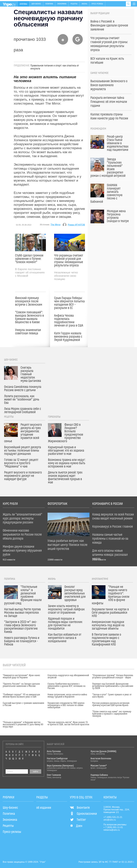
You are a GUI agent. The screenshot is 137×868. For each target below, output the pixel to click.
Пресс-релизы (97, 4)
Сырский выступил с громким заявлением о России (23, 704)
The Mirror (55, 225)
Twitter (78, 820)
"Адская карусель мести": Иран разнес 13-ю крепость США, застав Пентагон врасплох (68, 723)
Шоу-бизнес (36, 4)
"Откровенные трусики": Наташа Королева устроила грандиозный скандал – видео (113, 677)
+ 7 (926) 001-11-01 (113, 827)
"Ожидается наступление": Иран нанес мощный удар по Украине (21, 677)
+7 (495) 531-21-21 (113, 817)
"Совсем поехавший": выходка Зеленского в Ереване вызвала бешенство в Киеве (29, 317)
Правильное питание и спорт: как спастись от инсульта (55, 67)
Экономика (62, 4)
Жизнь (84, 4)
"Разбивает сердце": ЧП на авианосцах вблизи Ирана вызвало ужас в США (21, 696)
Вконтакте (80, 808)
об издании (44, 808)
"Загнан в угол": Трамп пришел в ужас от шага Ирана (112, 696)
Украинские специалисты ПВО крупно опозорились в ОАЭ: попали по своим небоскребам (66, 705)
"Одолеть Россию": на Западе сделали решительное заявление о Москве (21, 685)
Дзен (76, 826)
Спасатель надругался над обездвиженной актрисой (68, 677)
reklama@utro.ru (112, 830)
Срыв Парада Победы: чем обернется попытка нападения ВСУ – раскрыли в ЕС (69, 303)
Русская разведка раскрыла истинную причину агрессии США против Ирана (111, 704)
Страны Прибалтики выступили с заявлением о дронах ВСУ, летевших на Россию (66, 686)
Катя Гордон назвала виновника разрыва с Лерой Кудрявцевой (68, 337)
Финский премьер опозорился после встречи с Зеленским (29, 301)
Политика (49, 4)
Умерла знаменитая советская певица (28, 332)
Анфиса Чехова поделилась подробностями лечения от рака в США (69, 321)
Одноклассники (83, 814)
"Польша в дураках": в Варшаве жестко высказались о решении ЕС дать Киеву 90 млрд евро (23, 725)
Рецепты (74, 4)
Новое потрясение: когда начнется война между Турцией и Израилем (67, 696)
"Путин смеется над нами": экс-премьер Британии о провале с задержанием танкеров (112, 714)
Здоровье (23, 4)
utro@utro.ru (110, 820)
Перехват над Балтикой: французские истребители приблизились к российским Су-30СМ (113, 686)
